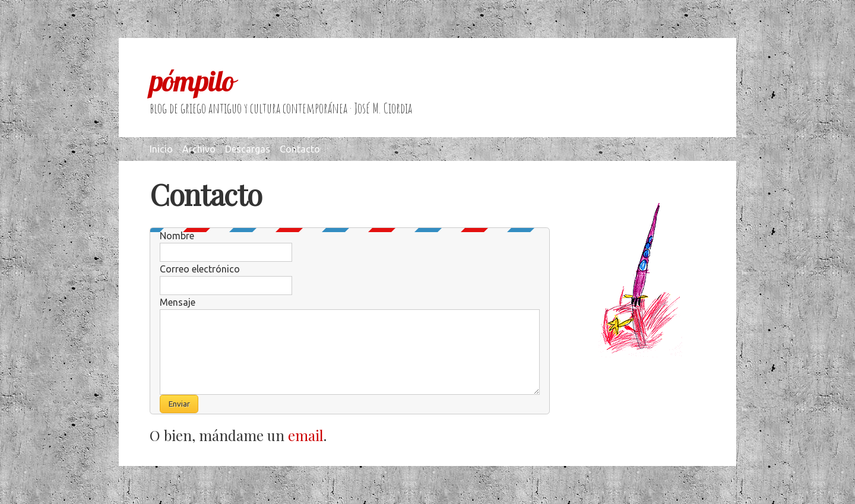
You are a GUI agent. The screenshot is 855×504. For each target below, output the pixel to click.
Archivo (199, 149)
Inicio (161, 149)
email (306, 435)
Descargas (248, 149)
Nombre (177, 236)
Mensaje (178, 302)
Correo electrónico (200, 269)
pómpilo (192, 81)
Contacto (300, 149)
